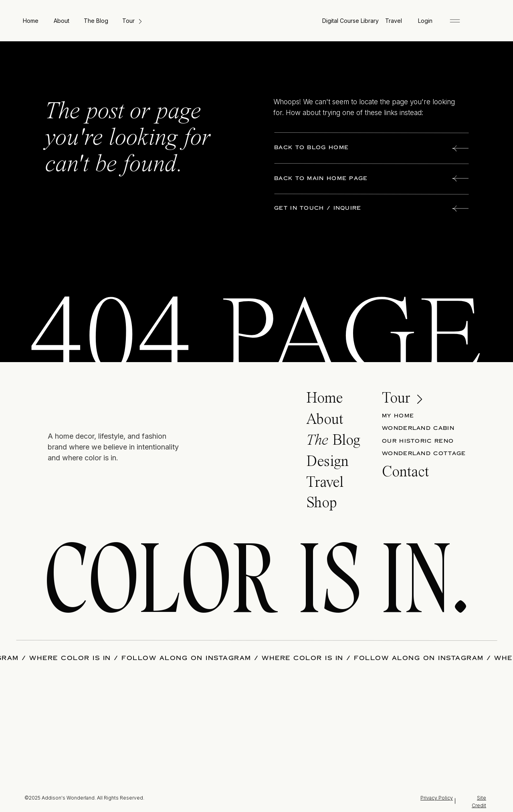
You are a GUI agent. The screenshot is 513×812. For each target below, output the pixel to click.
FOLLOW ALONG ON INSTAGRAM (186, 658)
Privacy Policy (437, 798)
